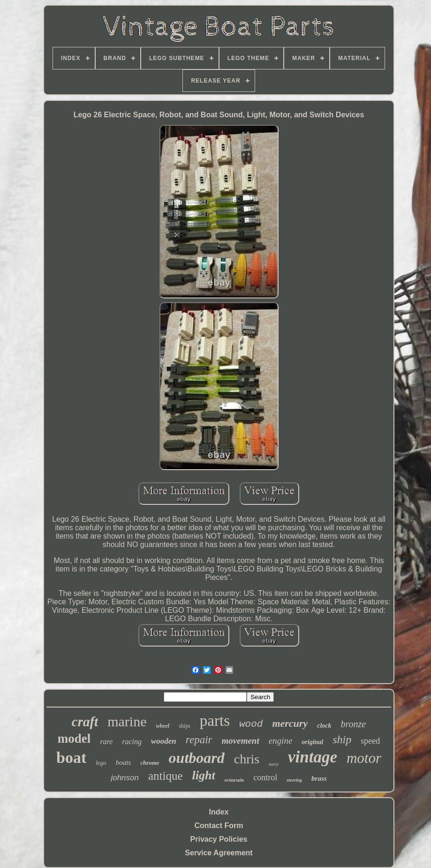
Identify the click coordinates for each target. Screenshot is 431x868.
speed (370, 741)
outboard (197, 758)
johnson (125, 778)
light (204, 775)
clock (324, 726)
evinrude (234, 780)
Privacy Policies (219, 839)
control (265, 777)
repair (199, 740)
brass (319, 778)
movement (240, 741)
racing (132, 742)
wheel (163, 726)
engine (281, 741)
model (74, 739)
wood (251, 724)
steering (294, 780)
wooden (164, 741)
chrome (150, 763)
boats (124, 762)
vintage (313, 757)
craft (85, 722)
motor (364, 758)
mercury (290, 723)
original (312, 742)
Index (219, 812)
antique (166, 776)
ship (342, 739)
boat (71, 758)
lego (101, 763)
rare (106, 742)
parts (215, 721)
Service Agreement (219, 853)
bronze (354, 724)
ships (185, 726)
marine (127, 721)
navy (274, 764)
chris (247, 759)
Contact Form (219, 826)
